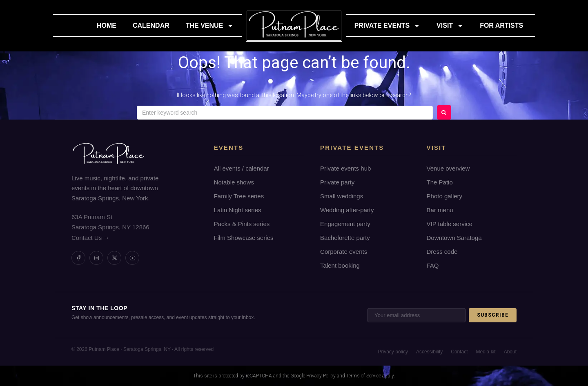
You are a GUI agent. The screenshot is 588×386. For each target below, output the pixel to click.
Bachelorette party (345, 238)
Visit (450, 26)
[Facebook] (78, 258)
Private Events (387, 26)
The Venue (210, 26)
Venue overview (448, 168)
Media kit (486, 352)
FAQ (433, 265)
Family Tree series (239, 196)
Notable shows (234, 182)
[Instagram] (96, 258)
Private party (337, 182)
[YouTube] (132, 258)
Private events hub (345, 168)
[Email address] (416, 315)
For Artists (501, 26)
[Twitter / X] (114, 258)
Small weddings (342, 196)
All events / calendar (242, 168)
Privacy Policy (321, 376)
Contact (459, 352)
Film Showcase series (244, 238)
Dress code (442, 252)
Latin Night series (238, 210)
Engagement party (345, 224)
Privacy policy (393, 352)
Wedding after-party (347, 210)
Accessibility (429, 352)
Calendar (151, 26)
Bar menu (440, 210)
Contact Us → (90, 238)
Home (107, 26)
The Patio (440, 182)
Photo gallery (445, 196)
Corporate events (344, 252)
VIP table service (450, 224)
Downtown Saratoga (454, 238)
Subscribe (493, 315)
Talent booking (340, 265)
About (510, 352)
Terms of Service (364, 376)
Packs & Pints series (242, 224)
